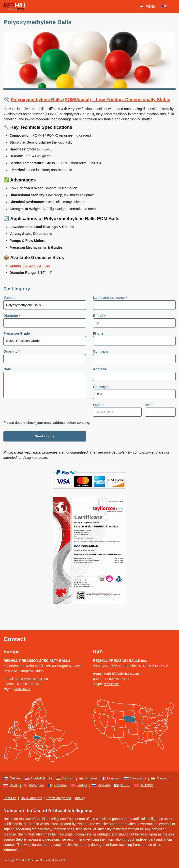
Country (101, 396)
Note (7, 378)
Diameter (12, 323)
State (98, 414)
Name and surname (110, 305)
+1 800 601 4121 (118, 673)
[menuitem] (167, 7)
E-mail (99, 323)
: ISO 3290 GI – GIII (31, 273)
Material (10, 305)
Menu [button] (147, 7)
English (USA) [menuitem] (43, 773)
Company (101, 360)
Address (100, 378)
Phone (98, 341)
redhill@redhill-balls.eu (32, 673)
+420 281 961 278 (29, 679)
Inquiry (83, 798)
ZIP (149, 414)
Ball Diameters (33, 798)
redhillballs (22, 684)
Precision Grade (17, 341)
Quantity (12, 360)
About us (10, 798)
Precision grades (61, 798)
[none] (167, 7)
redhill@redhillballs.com (122, 668)
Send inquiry (45, 447)
